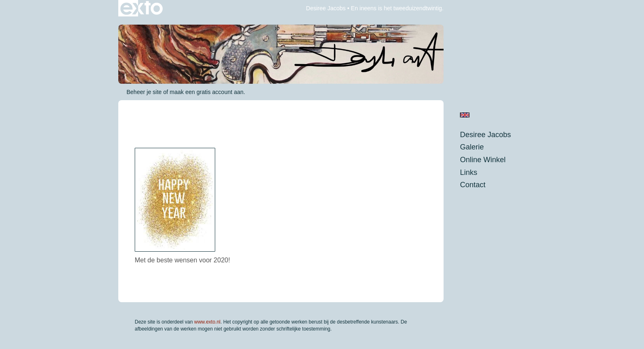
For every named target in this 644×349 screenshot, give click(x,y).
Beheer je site (144, 92)
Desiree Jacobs (326, 8)
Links (469, 172)
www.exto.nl (207, 322)
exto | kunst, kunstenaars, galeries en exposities (141, 8)
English (465, 115)
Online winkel (483, 160)
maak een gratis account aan (207, 92)
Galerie (472, 147)
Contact (473, 185)
